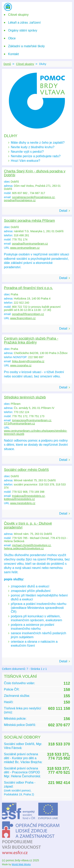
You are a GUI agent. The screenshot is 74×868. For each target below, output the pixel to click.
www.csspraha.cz (21, 365)
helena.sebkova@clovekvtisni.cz (24, 548)
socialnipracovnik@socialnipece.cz (33, 197)
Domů (7, 64)
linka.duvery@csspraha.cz (28, 361)
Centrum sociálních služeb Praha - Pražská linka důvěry (31, 340)
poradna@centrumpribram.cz (30, 244)
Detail (63, 211)
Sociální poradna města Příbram (29, 221)
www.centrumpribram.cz (25, 248)
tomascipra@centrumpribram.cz (32, 420)
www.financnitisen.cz (23, 318)
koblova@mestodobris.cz (19, 499)
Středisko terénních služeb (25, 397)
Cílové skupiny (25, 64)
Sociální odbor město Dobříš (26, 470)
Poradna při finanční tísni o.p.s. (28, 288)
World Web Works (21, 864)
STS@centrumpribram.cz (19, 423)
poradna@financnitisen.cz (28, 314)
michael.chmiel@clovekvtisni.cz (31, 545)
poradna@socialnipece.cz (20, 200)
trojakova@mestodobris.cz (28, 496)
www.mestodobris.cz (23, 503)
